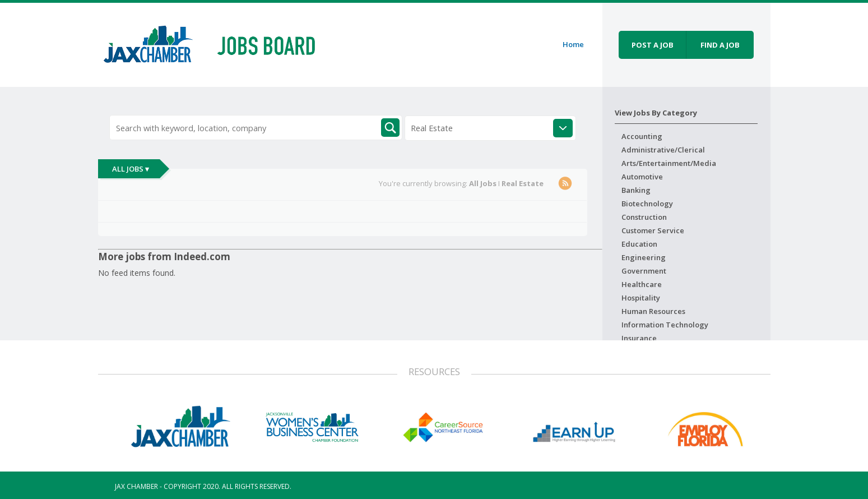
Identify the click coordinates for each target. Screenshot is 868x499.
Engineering (644, 257)
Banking (636, 190)
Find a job (720, 45)
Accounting (642, 136)
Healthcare (642, 284)
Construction (644, 217)
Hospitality (641, 298)
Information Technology (665, 325)
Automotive (642, 177)
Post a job (653, 45)
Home (573, 44)
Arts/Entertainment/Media (669, 163)
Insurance (639, 338)
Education (639, 244)
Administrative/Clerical (663, 150)
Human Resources (653, 311)
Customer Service (653, 230)
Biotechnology (647, 204)
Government (644, 271)
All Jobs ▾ (131, 169)
